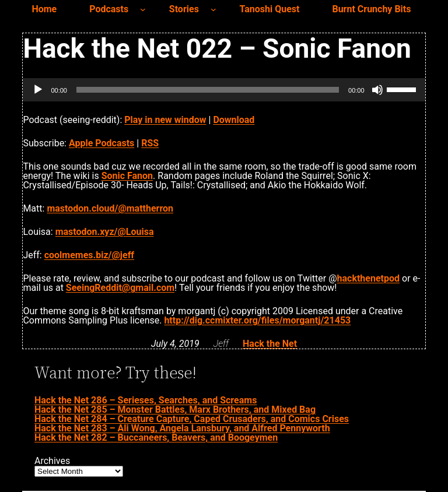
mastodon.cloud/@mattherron (110, 208)
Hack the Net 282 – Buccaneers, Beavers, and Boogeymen (156, 437)
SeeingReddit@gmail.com (120, 288)
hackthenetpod (368, 278)
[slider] (208, 90)
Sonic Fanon (127, 176)
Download (234, 120)
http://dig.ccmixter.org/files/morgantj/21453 (257, 320)
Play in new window (165, 120)
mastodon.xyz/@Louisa (105, 232)
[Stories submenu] (213, 9)
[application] (224, 90)
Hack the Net (270, 344)
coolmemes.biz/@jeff (89, 255)
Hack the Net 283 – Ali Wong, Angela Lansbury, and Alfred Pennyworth (182, 428)
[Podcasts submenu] (143, 9)
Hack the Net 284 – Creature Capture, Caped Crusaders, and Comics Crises (192, 419)
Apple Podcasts (101, 143)
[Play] (38, 90)
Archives (52, 461)
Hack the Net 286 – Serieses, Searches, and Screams (146, 400)
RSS (150, 143)
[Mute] (377, 90)
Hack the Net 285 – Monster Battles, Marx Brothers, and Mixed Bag (175, 410)
